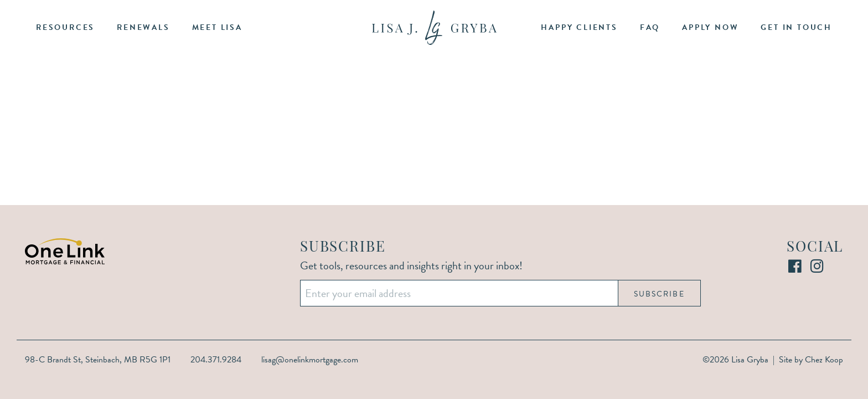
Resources (65, 27)
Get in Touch (796, 27)
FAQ (650, 27)
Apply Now (710, 27)
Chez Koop (824, 360)
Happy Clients (579, 27)
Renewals (143, 27)
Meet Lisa (217, 27)
